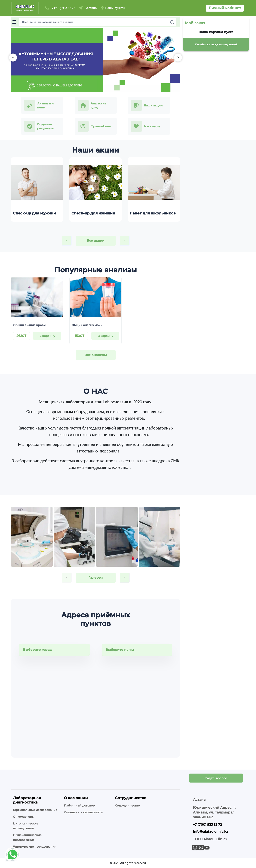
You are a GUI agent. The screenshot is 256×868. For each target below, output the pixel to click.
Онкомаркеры (24, 817)
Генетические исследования (35, 847)
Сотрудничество (127, 806)
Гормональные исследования (35, 810)
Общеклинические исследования (27, 837)
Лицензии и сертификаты (83, 812)
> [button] (178, 57)
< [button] (13, 57)
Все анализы (96, 355)
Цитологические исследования (26, 826)
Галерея (95, 578)
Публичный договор (79, 806)
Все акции (95, 241)
